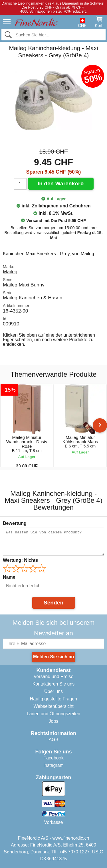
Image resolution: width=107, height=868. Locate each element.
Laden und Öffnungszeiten (53, 714)
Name (9, 577)
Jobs (54, 721)
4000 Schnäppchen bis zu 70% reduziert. (53, 11)
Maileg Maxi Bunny (24, 285)
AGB (54, 740)
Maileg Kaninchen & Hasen (33, 298)
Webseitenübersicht (53, 706)
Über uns (53, 691)
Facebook (53, 758)
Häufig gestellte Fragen (53, 699)
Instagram (53, 765)
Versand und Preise (54, 676)
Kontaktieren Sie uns (54, 684)
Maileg (10, 272)
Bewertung (15, 523)
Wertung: (20, 560)
